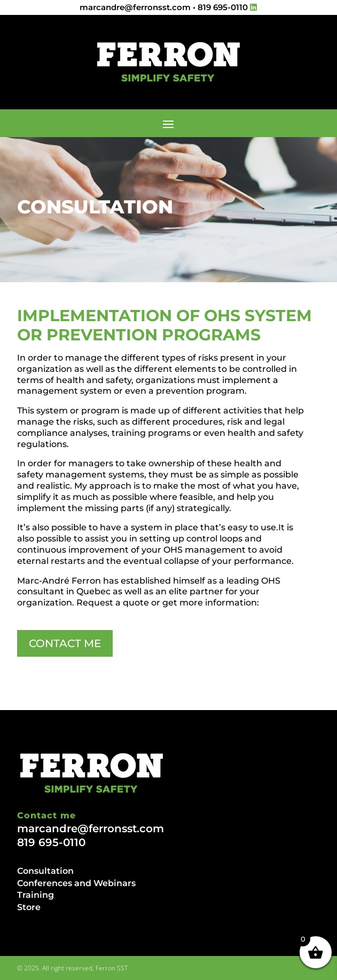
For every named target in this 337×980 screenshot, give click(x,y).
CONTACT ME (65, 643)
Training (36, 895)
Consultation (45, 871)
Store (29, 907)
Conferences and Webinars (76, 883)
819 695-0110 (223, 7)
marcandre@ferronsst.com (135, 7)
